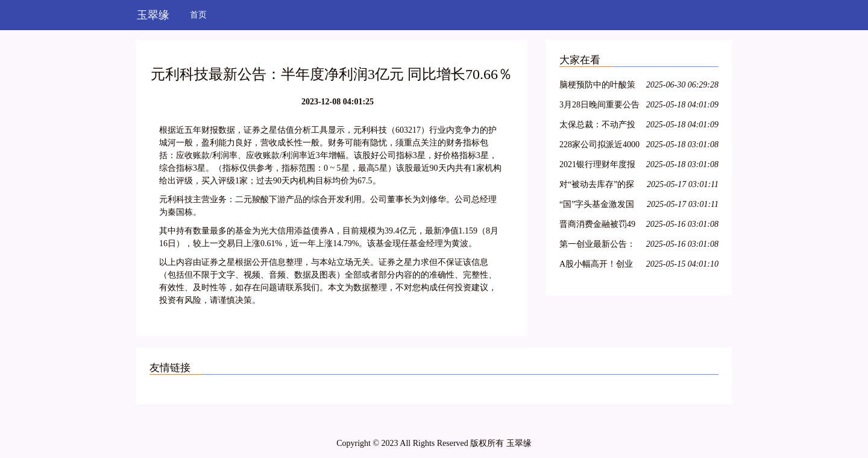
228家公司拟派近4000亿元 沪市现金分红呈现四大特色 (599, 146)
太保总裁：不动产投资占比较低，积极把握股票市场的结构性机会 (597, 126)
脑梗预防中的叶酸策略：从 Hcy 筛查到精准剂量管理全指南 (598, 87)
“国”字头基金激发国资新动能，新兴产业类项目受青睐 (597, 206)
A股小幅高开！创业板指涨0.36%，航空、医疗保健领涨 (600, 266)
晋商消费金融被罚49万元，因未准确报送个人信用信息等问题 (597, 226)
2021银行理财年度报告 (597, 166)
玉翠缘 (153, 15)
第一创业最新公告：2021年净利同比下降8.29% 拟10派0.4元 (597, 246)
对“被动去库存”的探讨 (597, 186)
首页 (198, 15)
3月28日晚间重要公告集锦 (599, 107)
